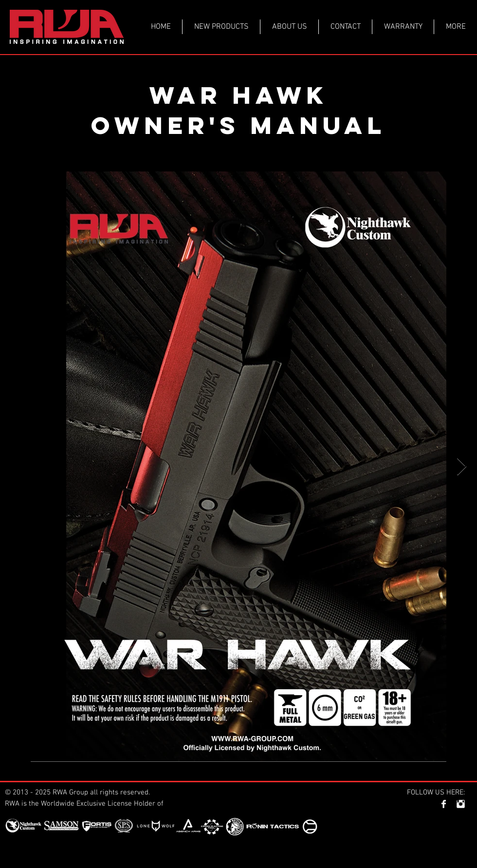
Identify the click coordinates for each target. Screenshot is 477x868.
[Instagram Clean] (461, 804)
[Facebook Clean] (444, 804)
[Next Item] (462, 467)
